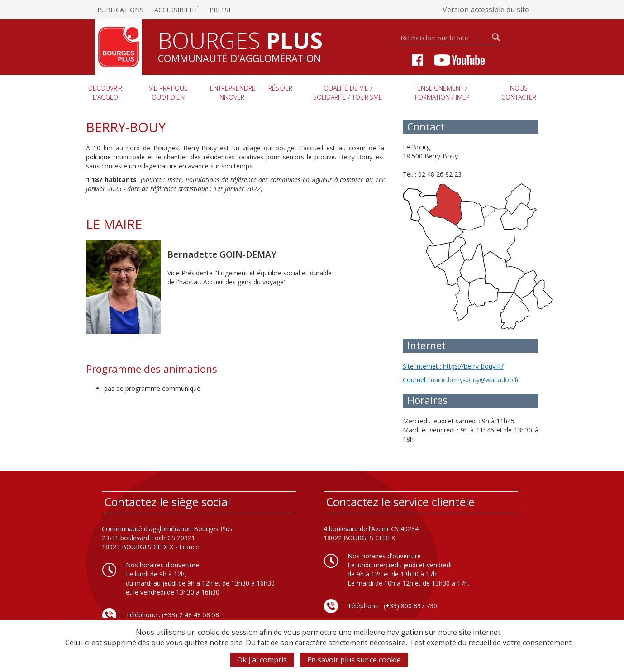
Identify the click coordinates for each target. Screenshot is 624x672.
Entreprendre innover (233, 93)
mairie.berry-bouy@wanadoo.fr (474, 380)
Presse (221, 10)
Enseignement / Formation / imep (442, 93)
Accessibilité (176, 10)
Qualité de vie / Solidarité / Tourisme (348, 93)
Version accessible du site (486, 10)
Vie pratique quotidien (168, 93)
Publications (120, 10)
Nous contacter (519, 93)
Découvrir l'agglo (105, 93)
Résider (280, 88)
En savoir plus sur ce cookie (354, 660)
